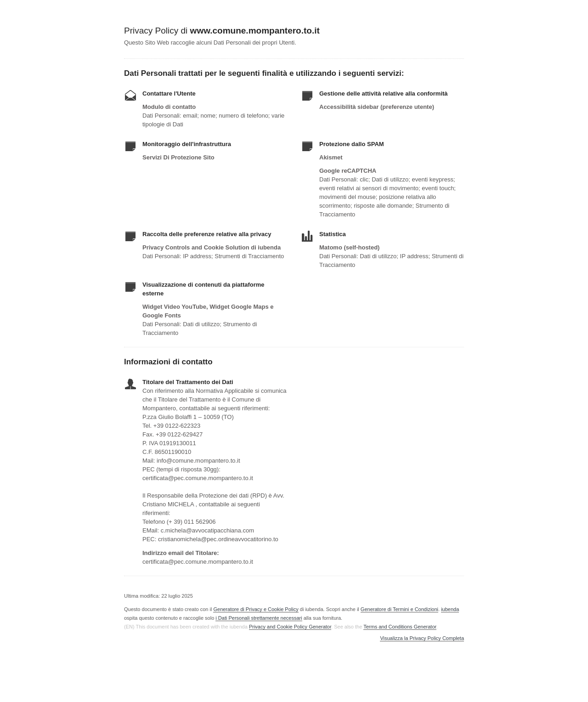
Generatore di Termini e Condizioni (399, 609)
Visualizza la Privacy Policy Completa (422, 638)
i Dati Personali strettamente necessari (259, 618)
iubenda (450, 609)
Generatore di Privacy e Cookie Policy (256, 609)
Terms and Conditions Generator (400, 627)
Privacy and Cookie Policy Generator (290, 627)
